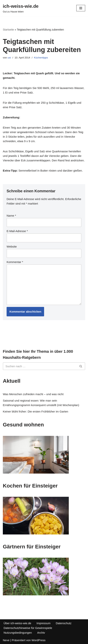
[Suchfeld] (40, 366)
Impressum (44, 623)
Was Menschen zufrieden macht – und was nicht (33, 394)
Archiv (41, 633)
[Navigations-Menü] (81, 8)
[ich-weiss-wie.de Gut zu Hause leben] (21, 8)
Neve (6, 640)
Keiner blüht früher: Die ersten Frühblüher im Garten (36, 411)
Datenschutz (64, 623)
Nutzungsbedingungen (18, 633)
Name (11, 216)
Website (12, 246)
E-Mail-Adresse (17, 231)
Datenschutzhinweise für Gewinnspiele (28, 628)
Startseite (8, 30)
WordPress (38, 640)
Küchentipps (41, 58)
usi (9, 58)
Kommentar (15, 262)
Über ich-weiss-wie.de (17, 623)
